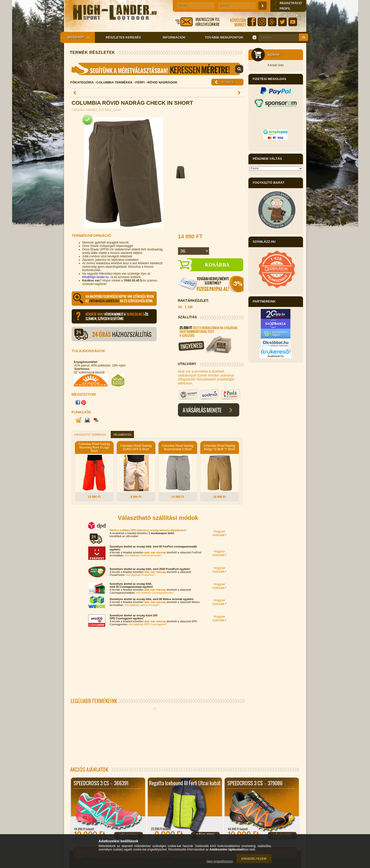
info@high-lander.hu (96, 277)
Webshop (76, 37)
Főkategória (82, 82)
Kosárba (217, 265)
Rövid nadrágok (162, 82)
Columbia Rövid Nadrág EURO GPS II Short (136, 447)
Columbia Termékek (114, 82)
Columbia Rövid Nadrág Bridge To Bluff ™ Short (219, 447)
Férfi (140, 82)
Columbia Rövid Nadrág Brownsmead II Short (178, 447)
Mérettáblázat (157, 69)
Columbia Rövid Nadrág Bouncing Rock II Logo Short (94, 447)
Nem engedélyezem (220, 861)
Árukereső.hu (275, 356)
